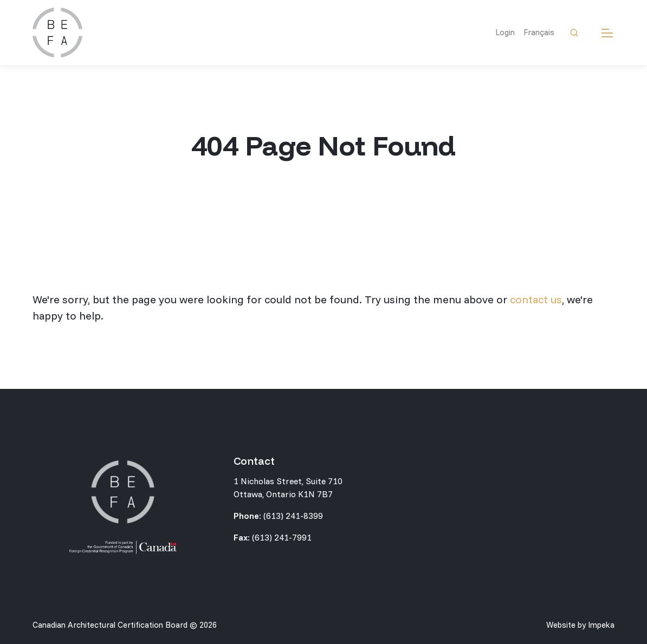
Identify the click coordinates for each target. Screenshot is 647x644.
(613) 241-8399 (293, 516)
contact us (536, 299)
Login (505, 32)
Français (539, 32)
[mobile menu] (607, 33)
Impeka (601, 625)
